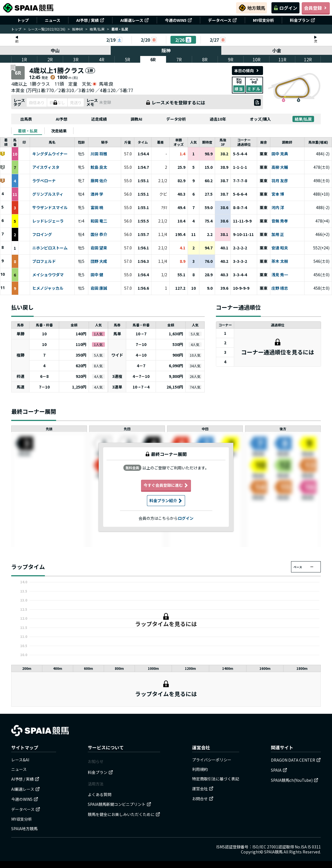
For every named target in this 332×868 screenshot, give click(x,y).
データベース (223, 20)
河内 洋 (278, 208)
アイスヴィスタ (46, 167)
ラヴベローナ (44, 181)
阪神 (166, 50)
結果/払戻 (97, 29)
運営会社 (203, 789)
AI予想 (62, 119)
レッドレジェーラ (48, 221)
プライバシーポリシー (212, 760)
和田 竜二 (99, 221)
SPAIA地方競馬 (24, 829)
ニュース (53, 20)
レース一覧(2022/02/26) (47, 29)
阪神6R (78, 29)
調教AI (136, 119)
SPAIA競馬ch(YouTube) (295, 780)
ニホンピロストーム (50, 248)
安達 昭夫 (280, 248)
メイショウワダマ (48, 275)
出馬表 (26, 119)
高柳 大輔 (280, 167)
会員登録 (316, 8)
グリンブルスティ (48, 194)
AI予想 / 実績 (90, 20)
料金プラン (303, 20)
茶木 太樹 (280, 261)
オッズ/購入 (260, 119)
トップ (23, 20)
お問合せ (203, 799)
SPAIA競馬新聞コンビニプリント (119, 804)
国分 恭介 (99, 235)
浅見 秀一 (280, 275)
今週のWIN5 (178, 20)
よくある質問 (100, 794)
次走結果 (59, 131)
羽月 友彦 (280, 181)
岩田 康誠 (99, 288)
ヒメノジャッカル (48, 288)
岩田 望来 (99, 248)
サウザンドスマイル (50, 208)
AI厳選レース (135, 20)
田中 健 (97, 275)
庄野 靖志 (280, 288)
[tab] (28, 131)
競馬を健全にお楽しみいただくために (124, 814)
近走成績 (99, 119)
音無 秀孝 (280, 221)
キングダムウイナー (50, 154)
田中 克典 (280, 154)
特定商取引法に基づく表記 (216, 779)
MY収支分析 (263, 20)
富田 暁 (97, 208)
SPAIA (279, 770)
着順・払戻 (28, 131)
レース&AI (20, 760)
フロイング (42, 235)
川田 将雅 (99, 154)
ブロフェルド (44, 261)
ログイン (285, 8)
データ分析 (176, 119)
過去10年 (218, 119)
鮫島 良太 (99, 167)
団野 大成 (99, 261)
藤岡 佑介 (99, 181)
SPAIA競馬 (273, 852)
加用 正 (278, 235)
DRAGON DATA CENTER (296, 760)
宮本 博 (278, 194)
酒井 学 (97, 194)
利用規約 (200, 769)
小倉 (277, 50)
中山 (55, 50)
